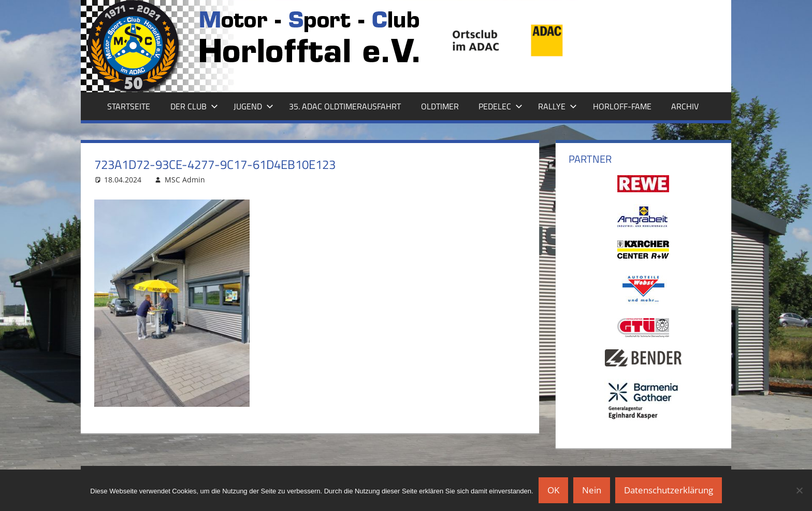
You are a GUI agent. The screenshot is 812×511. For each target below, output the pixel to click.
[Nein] (799, 490)
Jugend (253, 106)
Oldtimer (440, 106)
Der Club (194, 106)
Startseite (129, 106)
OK (553, 490)
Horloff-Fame (622, 106)
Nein (592, 490)
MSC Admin (185, 180)
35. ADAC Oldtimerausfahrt (345, 106)
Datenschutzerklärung (669, 490)
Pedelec (501, 106)
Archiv (685, 106)
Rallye (557, 106)
